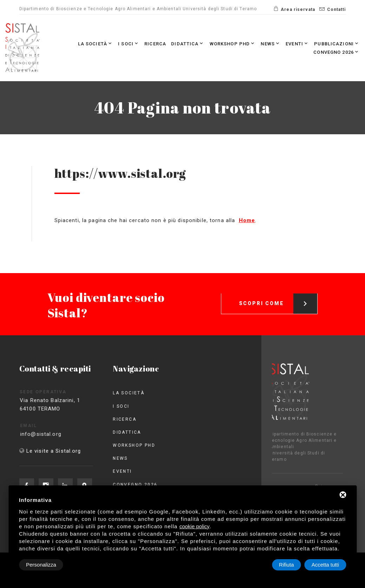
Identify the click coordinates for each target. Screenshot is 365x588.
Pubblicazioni (337, 43)
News (271, 43)
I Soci (129, 43)
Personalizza (41, 565)
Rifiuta (286, 565)
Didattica (188, 43)
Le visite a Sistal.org (54, 451)
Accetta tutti (325, 565)
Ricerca (155, 44)
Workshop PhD (233, 43)
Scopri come (278, 298)
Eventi (297, 43)
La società (96, 43)
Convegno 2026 (337, 52)
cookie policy (195, 526)
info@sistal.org (48, 434)
